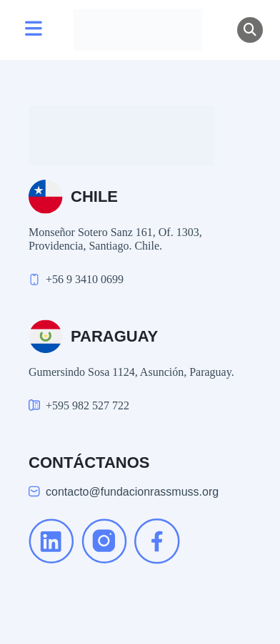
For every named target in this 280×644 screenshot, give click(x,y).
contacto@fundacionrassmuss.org (132, 492)
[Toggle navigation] (34, 30)
